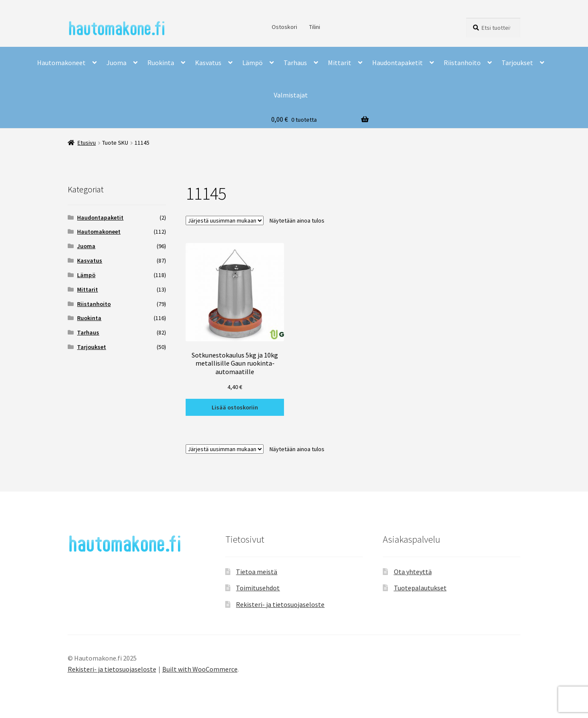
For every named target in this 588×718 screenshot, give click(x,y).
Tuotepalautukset (420, 588)
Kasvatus (208, 63)
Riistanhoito (462, 63)
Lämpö (252, 63)
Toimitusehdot (258, 588)
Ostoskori (284, 27)
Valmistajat (291, 95)
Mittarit (340, 63)
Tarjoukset (517, 63)
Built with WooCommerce (200, 669)
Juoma (116, 63)
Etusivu (87, 143)
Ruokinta (161, 63)
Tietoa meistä (257, 572)
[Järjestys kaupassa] (225, 220)
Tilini (315, 27)
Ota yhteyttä (413, 572)
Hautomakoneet (61, 63)
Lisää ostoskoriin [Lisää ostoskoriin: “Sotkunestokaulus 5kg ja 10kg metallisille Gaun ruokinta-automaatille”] (235, 407)
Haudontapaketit (397, 63)
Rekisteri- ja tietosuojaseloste (280, 604)
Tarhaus (295, 63)
